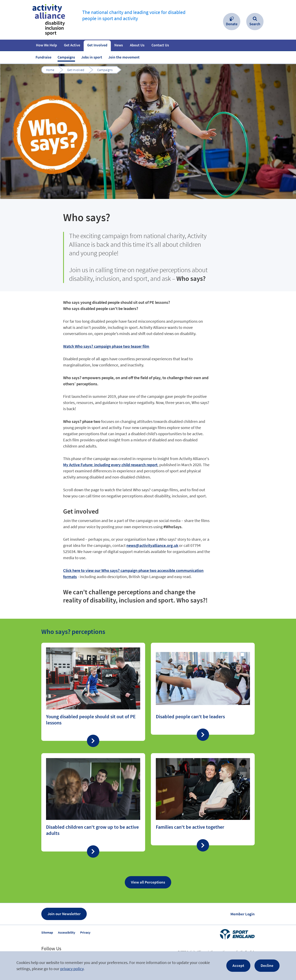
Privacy (85, 932)
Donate (232, 24)
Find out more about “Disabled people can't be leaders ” (203, 689)
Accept (238, 965)
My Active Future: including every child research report (110, 465)
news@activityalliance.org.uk (152, 545)
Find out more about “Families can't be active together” (203, 799)
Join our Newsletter (64, 914)
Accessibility (67, 932)
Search (255, 24)
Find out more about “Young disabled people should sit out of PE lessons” (93, 692)
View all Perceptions (148, 882)
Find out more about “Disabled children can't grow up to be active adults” (93, 802)
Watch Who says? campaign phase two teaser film (106, 346)
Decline (267, 965)
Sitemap (47, 932)
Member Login (243, 914)
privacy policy (72, 969)
